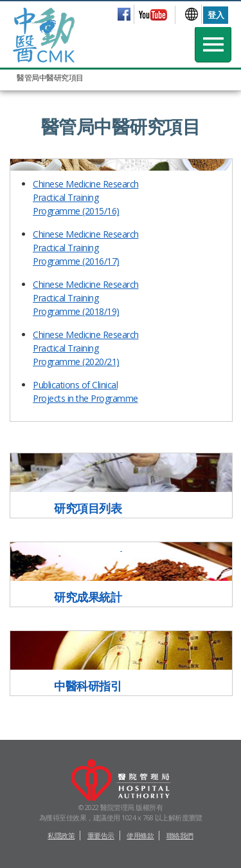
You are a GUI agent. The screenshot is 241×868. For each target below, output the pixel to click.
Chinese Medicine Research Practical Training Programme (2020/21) (86, 348)
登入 (216, 15)
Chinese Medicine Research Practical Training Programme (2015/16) (86, 197)
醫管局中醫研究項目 (50, 78)
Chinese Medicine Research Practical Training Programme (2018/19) (86, 298)
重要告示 (101, 835)
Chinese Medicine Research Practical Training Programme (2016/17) (86, 248)
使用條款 (140, 835)
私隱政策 (61, 835)
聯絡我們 (180, 835)
